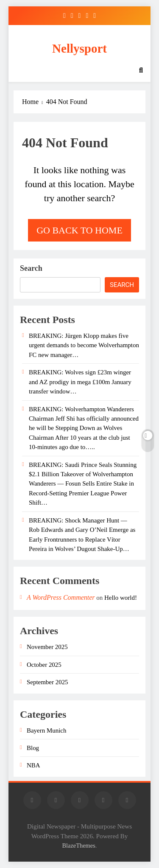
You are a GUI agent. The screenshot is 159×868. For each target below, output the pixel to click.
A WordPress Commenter (61, 597)
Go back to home (79, 230)
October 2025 (44, 665)
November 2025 (47, 647)
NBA (33, 765)
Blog (33, 748)
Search (31, 268)
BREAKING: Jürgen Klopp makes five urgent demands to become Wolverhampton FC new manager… (84, 345)
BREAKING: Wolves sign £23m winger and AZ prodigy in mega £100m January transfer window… (80, 382)
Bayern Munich (46, 730)
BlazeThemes (78, 846)
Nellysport (79, 48)
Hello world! (121, 598)
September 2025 (47, 682)
